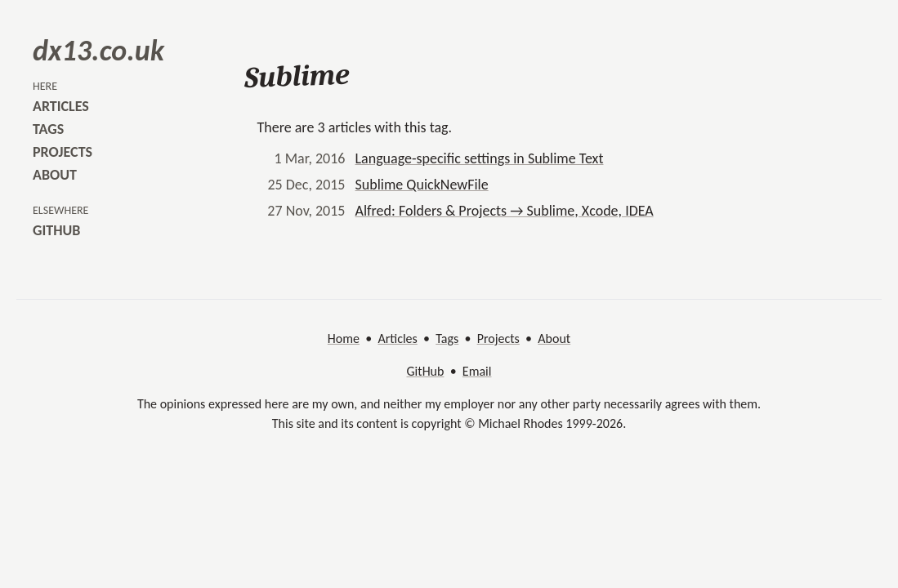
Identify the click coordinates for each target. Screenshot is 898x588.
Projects (498, 339)
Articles (397, 339)
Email (477, 371)
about (55, 175)
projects (63, 152)
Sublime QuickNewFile (422, 185)
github (56, 230)
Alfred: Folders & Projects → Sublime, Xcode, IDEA (505, 211)
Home (344, 339)
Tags (447, 339)
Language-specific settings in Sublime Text (480, 158)
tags (48, 129)
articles (61, 106)
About (554, 339)
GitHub (426, 371)
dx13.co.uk (98, 51)
